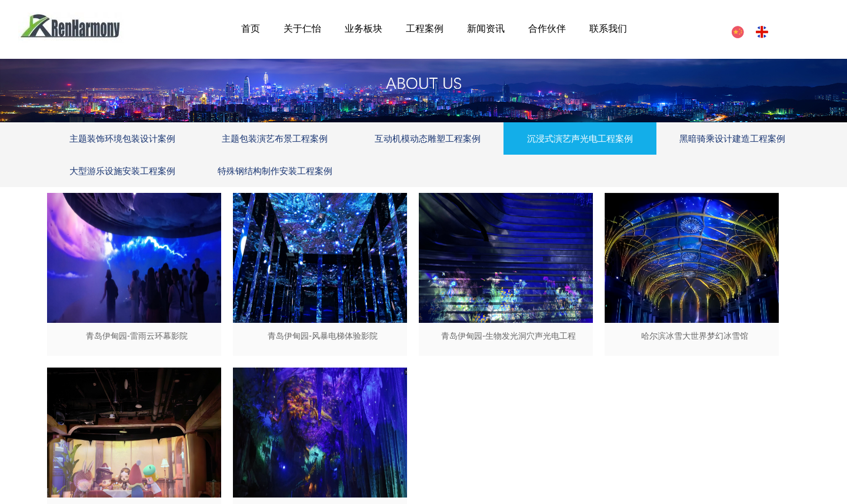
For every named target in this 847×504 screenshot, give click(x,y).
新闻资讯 (486, 29)
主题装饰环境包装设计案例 (122, 138)
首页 (251, 29)
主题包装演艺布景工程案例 (275, 138)
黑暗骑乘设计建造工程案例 (732, 138)
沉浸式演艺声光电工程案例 (580, 138)
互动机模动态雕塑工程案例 (428, 138)
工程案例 (425, 29)
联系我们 (608, 29)
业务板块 (364, 29)
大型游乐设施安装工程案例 (122, 171)
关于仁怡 (302, 29)
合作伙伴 (547, 29)
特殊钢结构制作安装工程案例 (275, 171)
